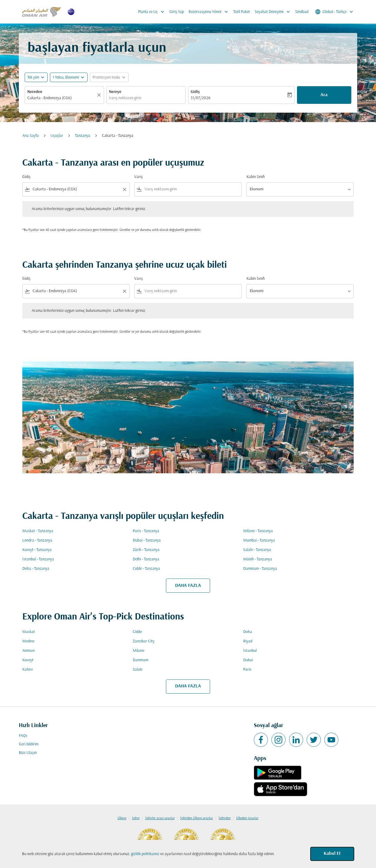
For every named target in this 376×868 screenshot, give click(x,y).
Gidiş (195, 92)
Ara (324, 95)
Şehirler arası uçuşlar (160, 818)
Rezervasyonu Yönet (210, 12)
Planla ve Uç (153, 12)
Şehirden (225, 818)
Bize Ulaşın (28, 753)
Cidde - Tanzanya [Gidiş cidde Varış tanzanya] (146, 569)
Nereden (35, 92)
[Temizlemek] (100, 95)
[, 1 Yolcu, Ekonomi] (66, 78)
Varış (139, 177)
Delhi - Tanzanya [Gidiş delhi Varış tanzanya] (146, 559)
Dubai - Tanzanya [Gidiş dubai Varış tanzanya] (147, 540)
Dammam (141, 660)
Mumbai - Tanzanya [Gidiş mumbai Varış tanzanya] (259, 540)
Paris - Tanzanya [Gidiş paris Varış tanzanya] (146, 531)
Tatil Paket (242, 12)
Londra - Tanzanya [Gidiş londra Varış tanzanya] (37, 540)
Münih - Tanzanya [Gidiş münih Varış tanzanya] (258, 559)
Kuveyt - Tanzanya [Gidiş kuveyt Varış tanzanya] (37, 550)
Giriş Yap (177, 12)
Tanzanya (83, 136)
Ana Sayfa (31, 136)
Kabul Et (332, 854)
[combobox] (61, 98)
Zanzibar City (144, 641)
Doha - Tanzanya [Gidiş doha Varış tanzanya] (36, 569)
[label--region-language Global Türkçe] (335, 12)
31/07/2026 (200, 98)
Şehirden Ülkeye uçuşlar (197, 818)
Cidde (137, 632)
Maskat (29, 632)
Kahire (28, 670)
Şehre (136, 818)
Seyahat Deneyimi (274, 12)
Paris (247, 670)
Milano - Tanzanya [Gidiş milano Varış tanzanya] (258, 531)
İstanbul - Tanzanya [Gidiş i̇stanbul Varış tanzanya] (38, 559)
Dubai (248, 660)
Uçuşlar (57, 136)
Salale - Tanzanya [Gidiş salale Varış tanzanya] (257, 550)
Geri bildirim (29, 744)
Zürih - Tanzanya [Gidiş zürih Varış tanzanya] (146, 550)
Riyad (248, 641)
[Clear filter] (124, 189)
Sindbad (302, 12)
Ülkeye (122, 818)
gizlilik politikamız (145, 854)
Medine (28, 641)
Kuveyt (28, 660)
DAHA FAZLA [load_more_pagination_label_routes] (188, 586)
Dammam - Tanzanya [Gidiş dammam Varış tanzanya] (260, 569)
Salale (138, 670)
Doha (248, 632)
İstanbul (250, 651)
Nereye (115, 92)
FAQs (23, 736)
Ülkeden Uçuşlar (247, 818)
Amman (28, 651)
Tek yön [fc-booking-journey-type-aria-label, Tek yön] (33, 78)
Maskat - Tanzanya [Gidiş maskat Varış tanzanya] (38, 531)
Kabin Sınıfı (256, 177)
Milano (139, 651)
